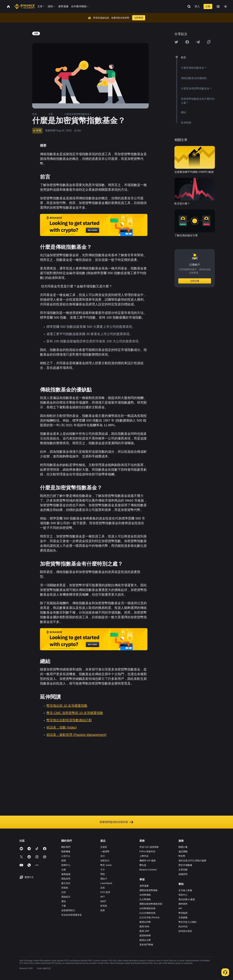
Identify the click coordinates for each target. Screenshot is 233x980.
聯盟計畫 (183, 847)
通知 (64, 901)
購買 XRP (144, 931)
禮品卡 (104, 879)
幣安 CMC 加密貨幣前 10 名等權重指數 (75, 713)
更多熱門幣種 (146, 945)
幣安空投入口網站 (188, 922)
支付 (103, 856)
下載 (64, 906)
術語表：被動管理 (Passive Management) (76, 735)
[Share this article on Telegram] (198, 42)
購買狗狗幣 (145, 936)
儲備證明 (183, 874)
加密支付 (105, 861)
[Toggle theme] (226, 6)
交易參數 (183, 917)
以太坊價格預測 (147, 913)
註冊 (208, 6)
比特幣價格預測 (147, 908)
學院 (103, 874)
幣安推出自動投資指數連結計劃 (69, 720)
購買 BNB (144, 926)
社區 (64, 892)
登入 (197, 6)
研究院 (104, 906)
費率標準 (183, 904)
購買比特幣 (145, 922)
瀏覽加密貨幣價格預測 (151, 904)
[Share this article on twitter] (176, 42)
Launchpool (106, 883)
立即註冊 (195, 281)
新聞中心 (66, 865)
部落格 (65, 888)
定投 (103, 888)
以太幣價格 (145, 899)
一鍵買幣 (105, 851)
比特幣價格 (145, 895)
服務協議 (66, 874)
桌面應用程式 (68, 910)
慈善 (103, 910)
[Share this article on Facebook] (187, 42)
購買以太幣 (145, 940)
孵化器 (143, 865)
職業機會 (66, 851)
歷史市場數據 (185, 865)
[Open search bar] (188, 6)
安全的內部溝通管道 (72, 915)
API (180, 908)
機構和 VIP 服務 (148, 861)
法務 (64, 870)
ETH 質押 (105, 892)
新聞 (64, 861)
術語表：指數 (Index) (62, 727)
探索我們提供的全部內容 (116, 822)
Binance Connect (148, 870)
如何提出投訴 (185, 931)
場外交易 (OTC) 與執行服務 (192, 861)
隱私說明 (66, 879)
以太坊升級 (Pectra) (150, 917)
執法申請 (183, 926)
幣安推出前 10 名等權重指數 (67, 706)
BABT (103, 901)
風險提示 (66, 897)
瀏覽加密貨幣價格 (149, 890)
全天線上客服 (185, 890)
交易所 (104, 847)
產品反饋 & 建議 (187, 899)
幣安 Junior (106, 865)
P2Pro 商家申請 (147, 851)
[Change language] (218, 6)
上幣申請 (144, 856)
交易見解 (183, 870)
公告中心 (66, 856)
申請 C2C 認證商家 (149, 847)
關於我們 (66, 847)
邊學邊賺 (144, 886)
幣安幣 (182, 856)
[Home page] (25, 6)
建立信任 (66, 883)
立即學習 (139, 18)
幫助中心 (183, 895)
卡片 (103, 870)
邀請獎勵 (183, 851)
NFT (103, 897)
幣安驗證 (183, 913)
